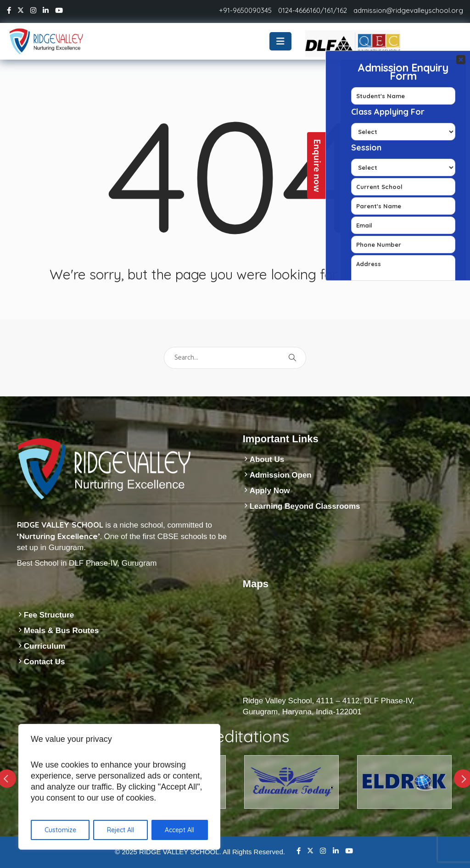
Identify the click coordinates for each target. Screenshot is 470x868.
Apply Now (270, 491)
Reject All (120, 830)
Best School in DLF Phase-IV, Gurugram (87, 563)
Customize (60, 830)
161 (329, 10)
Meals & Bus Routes (61, 631)
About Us (267, 459)
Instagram (323, 851)
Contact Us (45, 662)
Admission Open (281, 475)
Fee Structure (49, 615)
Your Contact (403, 166)
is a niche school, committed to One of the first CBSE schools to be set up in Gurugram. (122, 536)
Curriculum (45, 646)
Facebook (299, 851)
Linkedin (336, 851)
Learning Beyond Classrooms (305, 506)
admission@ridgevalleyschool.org (408, 10)
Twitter (310, 851)
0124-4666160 (299, 10)
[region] (119, 787)
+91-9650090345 (245, 10)
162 (342, 10)
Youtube (349, 851)
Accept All (179, 830)
